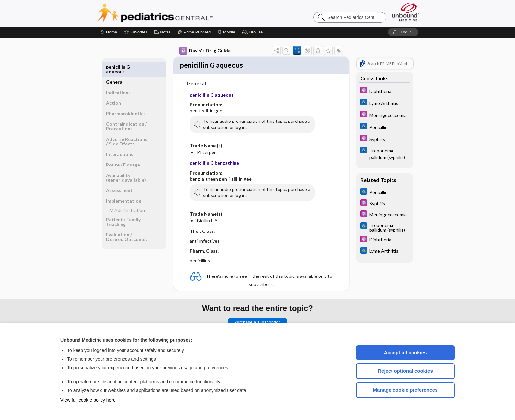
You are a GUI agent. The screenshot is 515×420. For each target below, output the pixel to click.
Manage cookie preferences (405, 390)
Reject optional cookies (405, 371)
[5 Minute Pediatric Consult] (385, 91)
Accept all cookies (405, 353)
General (115, 67)
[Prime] (194, 32)
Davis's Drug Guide (205, 51)
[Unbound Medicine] (406, 12)
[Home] (109, 32)
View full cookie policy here (88, 400)
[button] (253, 32)
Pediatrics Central (179, 13)
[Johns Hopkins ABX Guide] (385, 103)
